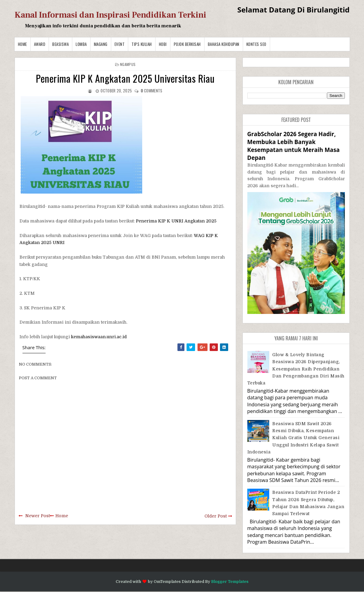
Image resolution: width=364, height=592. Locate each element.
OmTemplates (167, 582)
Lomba (81, 44)
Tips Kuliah (142, 44)
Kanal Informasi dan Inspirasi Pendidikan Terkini (110, 15)
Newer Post (38, 516)
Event (120, 44)
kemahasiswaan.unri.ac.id (99, 337)
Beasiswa (60, 44)
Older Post (216, 516)
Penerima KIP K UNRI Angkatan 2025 (176, 221)
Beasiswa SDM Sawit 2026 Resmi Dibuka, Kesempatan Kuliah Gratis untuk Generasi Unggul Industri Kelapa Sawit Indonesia (294, 438)
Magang (101, 44)
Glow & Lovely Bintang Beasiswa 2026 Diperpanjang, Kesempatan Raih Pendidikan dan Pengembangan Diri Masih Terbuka (296, 369)
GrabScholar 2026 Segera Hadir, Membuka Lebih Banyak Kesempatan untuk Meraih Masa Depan (294, 146)
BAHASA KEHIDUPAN (224, 44)
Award (40, 44)
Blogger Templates (230, 582)
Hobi (163, 44)
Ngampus (128, 64)
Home (22, 44)
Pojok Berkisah (187, 44)
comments (152, 91)
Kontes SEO (256, 44)
